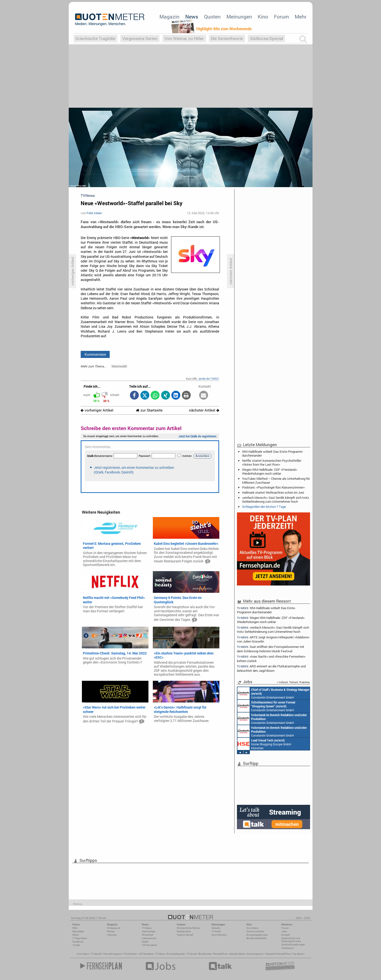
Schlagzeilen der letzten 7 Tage (264, 507)
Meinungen (239, 17)
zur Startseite (149, 410)
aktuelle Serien (237, 954)
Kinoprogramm (255, 954)
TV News (160, 954)
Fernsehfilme (220, 954)
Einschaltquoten (176, 954)
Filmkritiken (130, 954)
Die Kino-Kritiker (255, 931)
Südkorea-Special (267, 38)
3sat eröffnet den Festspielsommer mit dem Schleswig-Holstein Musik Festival (271, 649)
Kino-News (252, 928)
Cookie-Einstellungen (293, 945)
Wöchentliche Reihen (188, 928)
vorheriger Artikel (97, 410)
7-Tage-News (80, 938)
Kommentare (95, 354)
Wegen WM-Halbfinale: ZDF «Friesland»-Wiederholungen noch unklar (270, 471)
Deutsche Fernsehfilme (278, 954)
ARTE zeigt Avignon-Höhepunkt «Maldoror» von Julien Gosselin (273, 639)
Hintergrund (114, 928)
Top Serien (298, 954)
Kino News (83, 954)
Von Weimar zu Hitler (184, 38)
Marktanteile (184, 931)
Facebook (78, 942)
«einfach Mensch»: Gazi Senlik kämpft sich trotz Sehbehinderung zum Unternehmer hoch (276, 500)
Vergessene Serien (140, 38)
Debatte (216, 928)
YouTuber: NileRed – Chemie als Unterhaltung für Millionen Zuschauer (276, 480)
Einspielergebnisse (257, 935)
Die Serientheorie (227, 38)
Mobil (76, 935)
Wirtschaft (147, 935)
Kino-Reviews (219, 935)
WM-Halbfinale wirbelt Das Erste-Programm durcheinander (272, 453)
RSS (75, 928)
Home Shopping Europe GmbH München (264, 744)
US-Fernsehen (150, 945)
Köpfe (145, 942)
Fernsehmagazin (113, 954)
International (149, 938)
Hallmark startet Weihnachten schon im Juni (273, 492)
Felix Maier (94, 213)
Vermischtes (149, 931)
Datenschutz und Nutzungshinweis (291, 940)
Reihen (111, 931)
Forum (281, 17)
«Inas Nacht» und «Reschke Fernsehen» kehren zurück (271, 658)
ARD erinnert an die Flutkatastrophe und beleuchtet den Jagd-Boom (271, 668)
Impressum (288, 948)
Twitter (76, 945)
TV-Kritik (216, 931)
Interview (112, 935)
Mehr (301, 17)
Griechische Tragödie (95, 38)
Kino (263, 17)
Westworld (119, 366)
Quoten (212, 17)
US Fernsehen (146, 954)
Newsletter (78, 931)
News (192, 17)
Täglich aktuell (185, 935)
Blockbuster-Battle (256, 938)
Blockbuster (205, 954)
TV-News (147, 928)
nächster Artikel (204, 410)
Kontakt (286, 935)
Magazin (169, 17)
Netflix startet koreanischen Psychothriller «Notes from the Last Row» (272, 462)
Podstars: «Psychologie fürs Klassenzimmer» (273, 487)
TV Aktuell (96, 954)
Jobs (284, 931)
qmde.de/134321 (209, 379)
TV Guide (192, 954)
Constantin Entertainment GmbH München (273, 693)
